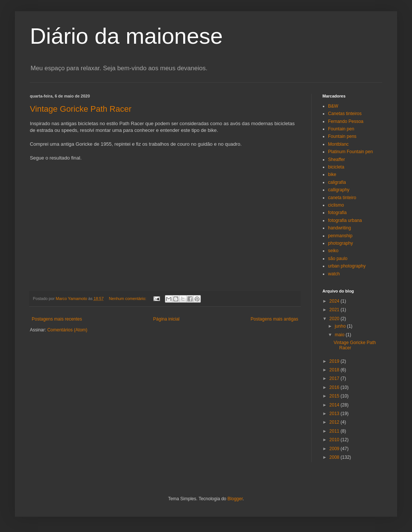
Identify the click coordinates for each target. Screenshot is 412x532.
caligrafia (337, 182)
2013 (335, 414)
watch (334, 274)
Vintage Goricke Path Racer (81, 109)
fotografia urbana (345, 220)
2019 (335, 361)
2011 (335, 431)
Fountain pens (342, 136)
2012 (335, 422)
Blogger (235, 499)
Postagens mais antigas (274, 319)
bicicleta (336, 167)
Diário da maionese (126, 36)
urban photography (347, 266)
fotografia (337, 213)
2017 (335, 378)
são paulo (338, 259)
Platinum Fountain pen (350, 152)
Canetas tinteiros (345, 114)
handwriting (339, 228)
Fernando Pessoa (346, 121)
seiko (333, 251)
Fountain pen (341, 129)
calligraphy (339, 190)
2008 (335, 457)
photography (341, 243)
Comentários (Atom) (67, 330)
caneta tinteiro (342, 198)
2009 (335, 449)
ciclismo (336, 205)
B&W (333, 106)
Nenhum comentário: (128, 299)
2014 (335, 405)
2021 (335, 310)
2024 (335, 301)
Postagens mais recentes (57, 319)
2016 (335, 387)
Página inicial (166, 319)
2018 (335, 370)
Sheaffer (336, 160)
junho (341, 326)
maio (340, 335)
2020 (335, 319)
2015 (335, 396)
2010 (335, 440)
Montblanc (338, 144)
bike (332, 174)
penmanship (340, 236)
